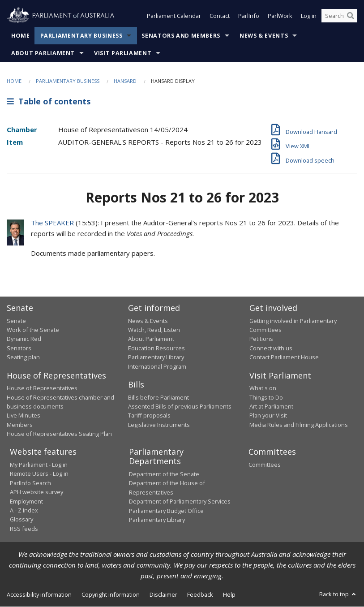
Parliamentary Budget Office (166, 511)
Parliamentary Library (156, 357)
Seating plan (23, 357)
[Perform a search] (351, 17)
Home (21, 36)
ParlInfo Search (30, 483)
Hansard (125, 81)
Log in (309, 17)
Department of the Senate (164, 474)
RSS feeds (24, 529)
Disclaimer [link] (163, 594)
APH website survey (36, 492)
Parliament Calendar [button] (174, 17)
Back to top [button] (338, 594)
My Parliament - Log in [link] (39, 465)
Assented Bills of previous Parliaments (180, 406)
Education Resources (156, 348)
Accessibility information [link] (39, 594)
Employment (26, 501)
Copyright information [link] (111, 594)
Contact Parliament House (284, 357)
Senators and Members (181, 36)
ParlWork (280, 17)
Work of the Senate (33, 330)
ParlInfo (249, 17)
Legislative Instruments (159, 425)
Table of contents (49, 102)
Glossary (21, 519)
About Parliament (43, 53)
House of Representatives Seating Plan (59, 434)
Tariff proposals (149, 415)
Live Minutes (24, 415)
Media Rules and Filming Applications (299, 425)
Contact (220, 17)
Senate (16, 321)
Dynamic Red (24, 339)
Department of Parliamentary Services (180, 501)
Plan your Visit (268, 415)
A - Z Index (24, 510)
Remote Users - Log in (39, 474)
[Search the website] (339, 17)
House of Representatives (42, 388)
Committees (265, 465)
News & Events (264, 36)
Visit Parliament (123, 53)
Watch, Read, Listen (154, 330)
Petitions (261, 339)
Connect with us (271, 348)
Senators (19, 348)
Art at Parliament (271, 406)
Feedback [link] (200, 594)
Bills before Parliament (158, 397)
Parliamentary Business (81, 36)
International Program (157, 366)
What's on (263, 388)
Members (20, 425)
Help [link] (229, 594)
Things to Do (266, 397)
